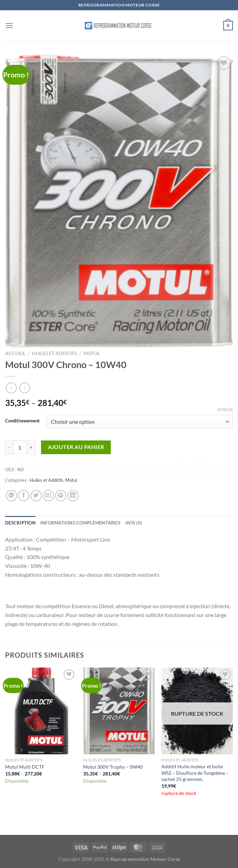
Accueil (15, 353)
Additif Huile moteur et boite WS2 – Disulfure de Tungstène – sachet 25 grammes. (195, 773)
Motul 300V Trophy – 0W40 (113, 767)
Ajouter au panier (76, 447)
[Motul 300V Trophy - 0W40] (119, 711)
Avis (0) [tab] (134, 523)
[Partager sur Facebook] (24, 496)
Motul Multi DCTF (25, 767)
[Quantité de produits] (20, 447)
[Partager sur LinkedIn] (73, 496)
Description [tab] (20, 523)
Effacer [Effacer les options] (225, 410)
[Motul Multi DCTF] (41, 711)
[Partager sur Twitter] (36, 496)
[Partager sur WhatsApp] (11, 496)
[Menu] (9, 25)
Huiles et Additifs (54, 353)
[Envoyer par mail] (48, 496)
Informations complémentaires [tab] (80, 523)
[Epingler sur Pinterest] (61, 496)
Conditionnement (22, 421)
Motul (92, 353)
